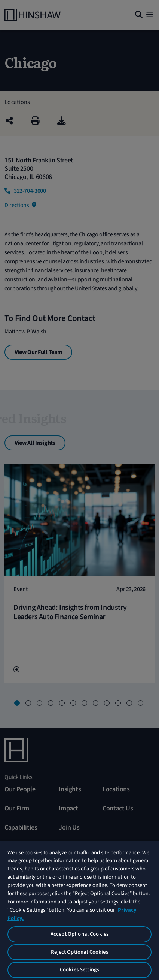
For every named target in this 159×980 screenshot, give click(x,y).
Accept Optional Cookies (79, 934)
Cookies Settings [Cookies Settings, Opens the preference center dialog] (79, 970)
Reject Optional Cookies (79, 952)
